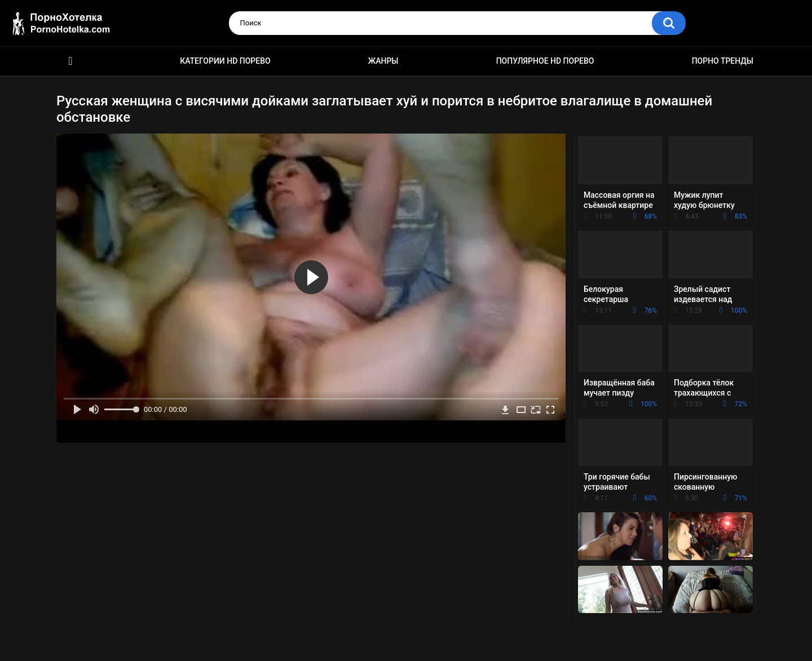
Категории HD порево (225, 61)
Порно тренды (723, 61)
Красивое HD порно (70, 61)
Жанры (383, 61)
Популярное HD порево (545, 61)
